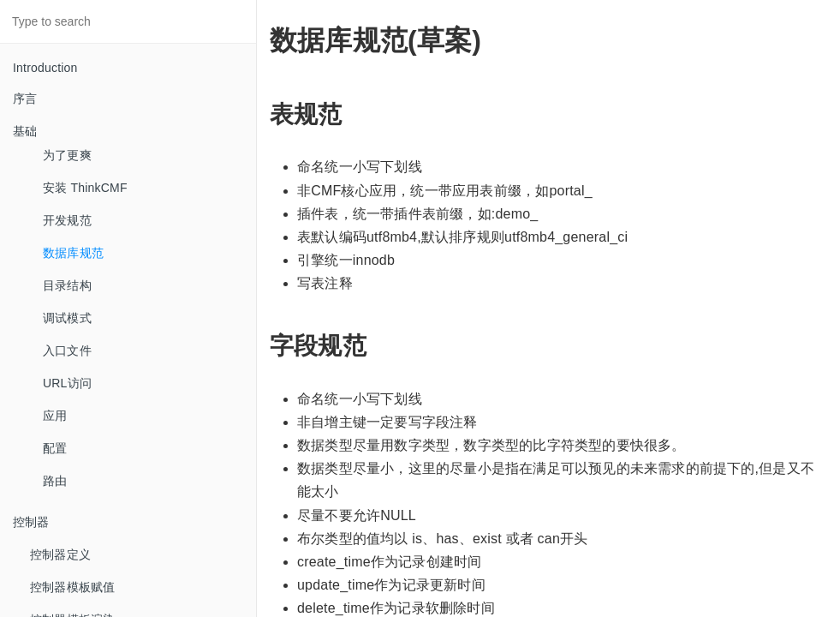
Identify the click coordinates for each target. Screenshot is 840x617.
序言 (25, 99)
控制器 (31, 522)
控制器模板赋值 (72, 587)
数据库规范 (73, 253)
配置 (55, 448)
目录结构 (67, 285)
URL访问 (67, 383)
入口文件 (67, 350)
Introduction (45, 68)
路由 (55, 481)
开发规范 (67, 220)
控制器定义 (60, 554)
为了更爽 (67, 155)
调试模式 (67, 318)
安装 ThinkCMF (85, 188)
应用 (55, 416)
